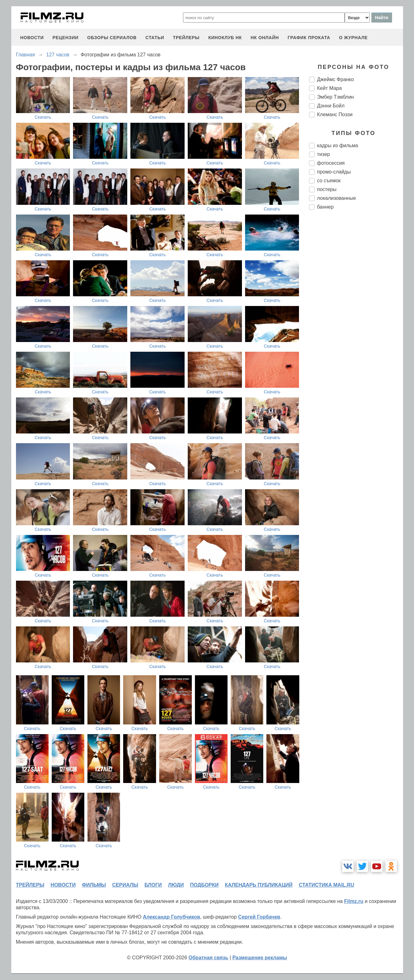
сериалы (125, 885)
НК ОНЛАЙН (265, 38)
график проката (309, 38)
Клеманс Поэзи (335, 114)
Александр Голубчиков (172, 917)
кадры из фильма (338, 145)
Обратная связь (209, 958)
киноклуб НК (225, 38)
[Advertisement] (356, 319)
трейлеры (186, 38)
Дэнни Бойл (331, 106)
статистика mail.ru (326, 885)
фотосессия (331, 163)
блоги (153, 885)
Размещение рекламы (260, 958)
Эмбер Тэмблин (336, 97)
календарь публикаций (259, 885)
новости (32, 38)
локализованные (337, 198)
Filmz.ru (354, 901)
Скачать (43, 117)
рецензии (65, 38)
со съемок (329, 181)
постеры (327, 189)
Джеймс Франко (336, 79)
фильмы (94, 885)
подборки (204, 885)
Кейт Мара (330, 88)
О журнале (354, 38)
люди (176, 885)
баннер (325, 207)
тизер (324, 154)
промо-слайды (334, 172)
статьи (155, 38)
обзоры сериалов (112, 38)
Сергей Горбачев (259, 917)
